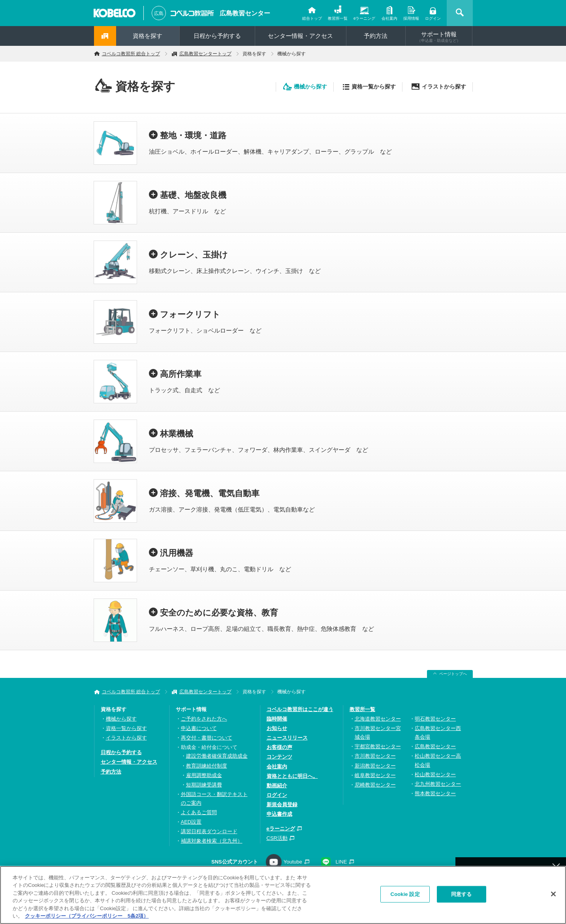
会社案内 (389, 18)
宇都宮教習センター (378, 746)
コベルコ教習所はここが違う (300, 709)
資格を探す (148, 36)
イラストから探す (444, 87)
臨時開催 (277, 719)
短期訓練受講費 (204, 785)
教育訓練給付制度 (207, 766)
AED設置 (191, 822)
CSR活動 (277, 838)
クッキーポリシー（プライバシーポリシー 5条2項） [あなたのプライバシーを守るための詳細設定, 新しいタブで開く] (87, 918)
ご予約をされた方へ (204, 719)
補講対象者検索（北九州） (212, 841)
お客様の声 (279, 747)
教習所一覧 (338, 18)
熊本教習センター (435, 793)
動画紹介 (277, 786)
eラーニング (365, 18)
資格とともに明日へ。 (292, 776)
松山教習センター (435, 774)
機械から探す (310, 87)
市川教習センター (375, 756)
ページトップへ (453, 674)
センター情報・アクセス (300, 36)
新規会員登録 (282, 805)
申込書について (199, 728)
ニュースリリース (287, 738)
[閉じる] (553, 896)
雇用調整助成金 (204, 775)
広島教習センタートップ (205, 54)
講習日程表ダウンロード (209, 831)
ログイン (433, 18)
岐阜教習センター (375, 775)
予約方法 (376, 36)
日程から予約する (217, 36)
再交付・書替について (207, 738)
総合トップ (312, 18)
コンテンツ (279, 757)
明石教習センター (435, 719)
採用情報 (411, 18)
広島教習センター (245, 13)
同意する (462, 896)
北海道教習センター (378, 719)
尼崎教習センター (375, 785)
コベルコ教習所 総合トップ (131, 54)
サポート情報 (439, 37)
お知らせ (277, 728)
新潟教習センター (375, 766)
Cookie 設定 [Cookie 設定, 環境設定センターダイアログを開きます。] (405, 896)
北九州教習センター (438, 784)
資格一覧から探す (374, 87)
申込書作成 (279, 814)
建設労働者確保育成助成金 (217, 756)
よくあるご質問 (199, 812)
